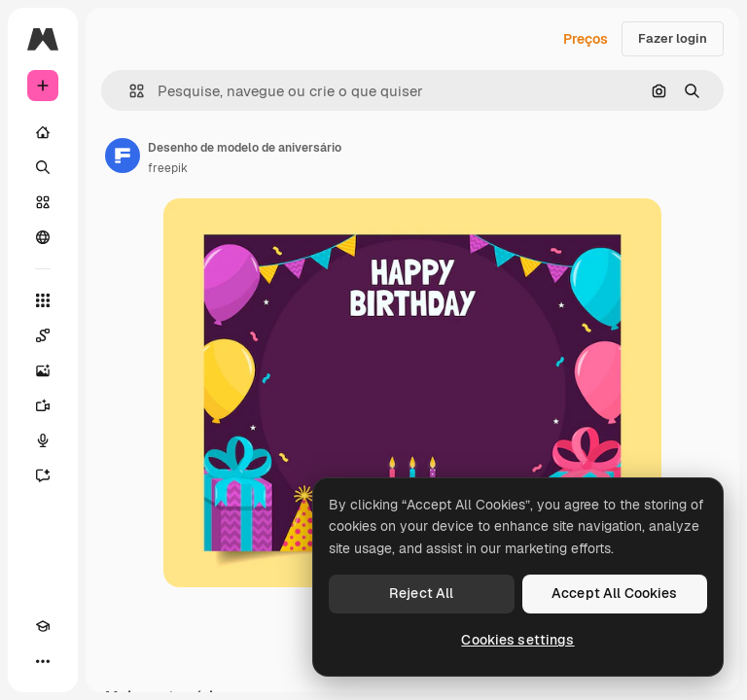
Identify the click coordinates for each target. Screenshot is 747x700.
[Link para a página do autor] (123, 156)
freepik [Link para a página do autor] (168, 168)
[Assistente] (43, 475)
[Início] (43, 132)
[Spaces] (43, 335)
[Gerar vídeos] (43, 405)
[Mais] (43, 661)
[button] (129, 91)
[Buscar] (43, 167)
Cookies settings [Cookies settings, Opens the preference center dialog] (517, 640)
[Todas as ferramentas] (43, 300)
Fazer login (673, 38)
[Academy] (43, 626)
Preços (586, 39)
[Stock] (43, 202)
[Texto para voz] (43, 440)
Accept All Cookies (615, 593)
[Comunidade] (43, 237)
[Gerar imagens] (43, 370)
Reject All (421, 593)
